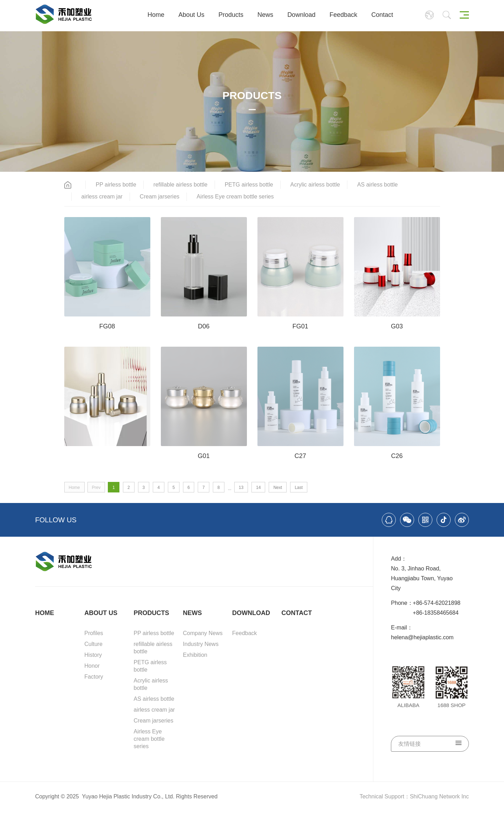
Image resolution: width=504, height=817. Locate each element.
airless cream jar (102, 197)
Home (156, 15)
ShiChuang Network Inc (439, 796)
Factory (94, 677)
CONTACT (297, 613)
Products (231, 15)
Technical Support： (385, 796)
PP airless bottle (116, 185)
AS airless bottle (378, 185)
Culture (93, 644)
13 (241, 488)
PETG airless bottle (249, 185)
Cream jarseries (160, 197)
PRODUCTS (152, 613)
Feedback (343, 15)
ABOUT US (101, 613)
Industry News (201, 644)
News (265, 15)
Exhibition (195, 655)
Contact (382, 15)
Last (299, 488)
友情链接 (430, 744)
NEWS (192, 613)
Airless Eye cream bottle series (235, 197)
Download (301, 15)
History (93, 655)
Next (278, 488)
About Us (191, 15)
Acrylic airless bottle (315, 185)
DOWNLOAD (251, 613)
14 (258, 488)
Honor (92, 666)
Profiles (94, 633)
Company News (203, 633)
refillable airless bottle (181, 185)
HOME (45, 613)
